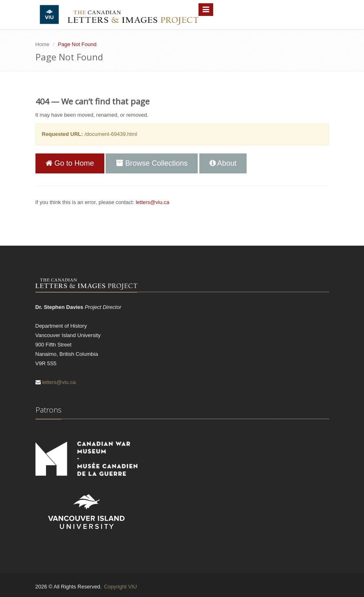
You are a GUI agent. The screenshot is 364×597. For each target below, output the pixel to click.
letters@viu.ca (153, 202)
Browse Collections (152, 163)
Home (43, 44)
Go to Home (70, 163)
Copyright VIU (120, 587)
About (223, 163)
